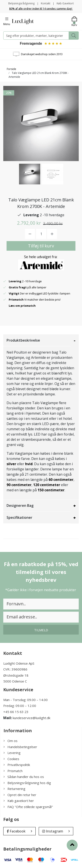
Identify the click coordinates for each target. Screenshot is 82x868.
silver (11, 464)
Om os (10, 741)
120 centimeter (47, 485)
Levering (12, 753)
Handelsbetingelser (20, 747)
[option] (30, 174)
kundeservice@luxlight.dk (31, 718)
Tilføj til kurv (41, 246)
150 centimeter (51, 490)
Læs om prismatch (22, 306)
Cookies (11, 759)
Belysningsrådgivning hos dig (27, 783)
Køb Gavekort (65, 3)
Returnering (14, 789)
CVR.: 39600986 (15, 669)
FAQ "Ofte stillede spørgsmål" (28, 807)
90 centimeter (19, 485)
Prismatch (13, 771)
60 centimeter (61, 480)
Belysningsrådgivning (21, 3)
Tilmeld (41, 630)
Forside (11, 69)
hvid (29, 464)
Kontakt (46, 3)
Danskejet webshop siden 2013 (42, 54)
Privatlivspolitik (17, 765)
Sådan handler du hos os (24, 777)
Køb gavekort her (19, 801)
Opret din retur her (20, 795)
